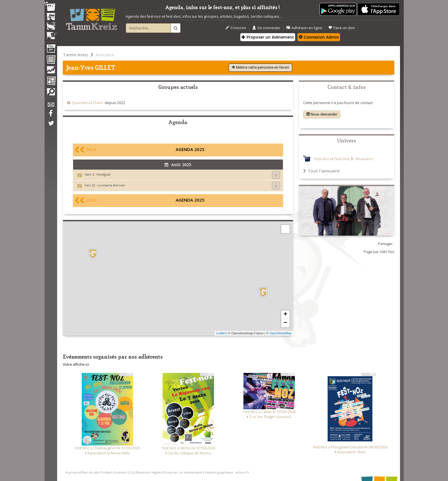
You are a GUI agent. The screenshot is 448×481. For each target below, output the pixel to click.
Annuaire (105, 55)
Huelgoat (104, 174)
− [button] (285, 323)
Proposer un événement (183, 472)
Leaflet (221, 333)
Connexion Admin (319, 37)
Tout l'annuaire (321, 171)
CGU (132, 472)
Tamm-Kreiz (76, 55)
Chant (98, 103)
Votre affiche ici (76, 364)
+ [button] (285, 315)
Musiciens (364, 159)
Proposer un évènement (268, 37)
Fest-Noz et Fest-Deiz (332, 159)
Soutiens (120, 472)
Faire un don (342, 28)
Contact (106, 472)
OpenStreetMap (281, 333)
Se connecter (266, 28)
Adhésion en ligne (304, 28)
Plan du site (90, 472)
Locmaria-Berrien (111, 185)
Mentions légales (149, 472)
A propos (73, 472)
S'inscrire (236, 28)
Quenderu (81, 103)
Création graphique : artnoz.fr (226, 472)
